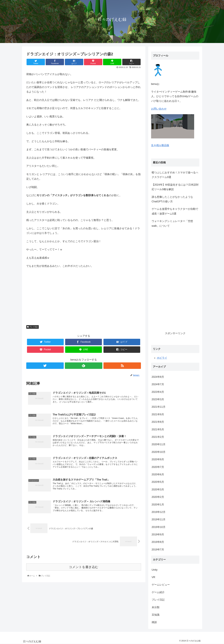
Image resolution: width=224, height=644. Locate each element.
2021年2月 (158, 437)
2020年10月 (159, 452)
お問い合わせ (159, 109)
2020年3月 (158, 490)
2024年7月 (158, 384)
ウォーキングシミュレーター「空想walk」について (172, 223)
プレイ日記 (34, 327)
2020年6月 (158, 474)
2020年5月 (158, 482)
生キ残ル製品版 (160, 145)
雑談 (154, 622)
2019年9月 (158, 535)
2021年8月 (158, 422)
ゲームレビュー (161, 585)
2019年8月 (158, 542)
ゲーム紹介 (158, 592)
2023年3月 (158, 399)
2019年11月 (159, 519)
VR (153, 577)
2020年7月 (158, 467)
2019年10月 (159, 527)
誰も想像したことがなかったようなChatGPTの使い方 (172, 199)
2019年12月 (159, 512)
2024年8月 (158, 377)
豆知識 (156, 615)
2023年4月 (158, 392)
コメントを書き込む (84, 568)
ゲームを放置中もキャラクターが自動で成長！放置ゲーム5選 (175, 211)
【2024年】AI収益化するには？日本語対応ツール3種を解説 (175, 187)
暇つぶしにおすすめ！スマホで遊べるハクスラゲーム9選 (175, 175)
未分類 (156, 607)
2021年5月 (158, 429)
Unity (155, 570)
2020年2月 (158, 497)
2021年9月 (158, 414)
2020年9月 (158, 459)
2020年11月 (159, 444)
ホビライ (162, 358)
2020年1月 (158, 505)
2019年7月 (158, 550)
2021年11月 (159, 407)
